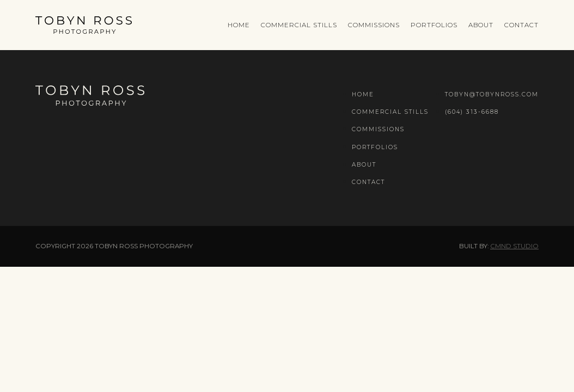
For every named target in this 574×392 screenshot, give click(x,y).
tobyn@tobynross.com (492, 94)
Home (239, 25)
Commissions (374, 25)
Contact (521, 25)
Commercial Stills (299, 25)
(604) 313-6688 (472, 112)
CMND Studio (514, 246)
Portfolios (434, 25)
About (481, 25)
